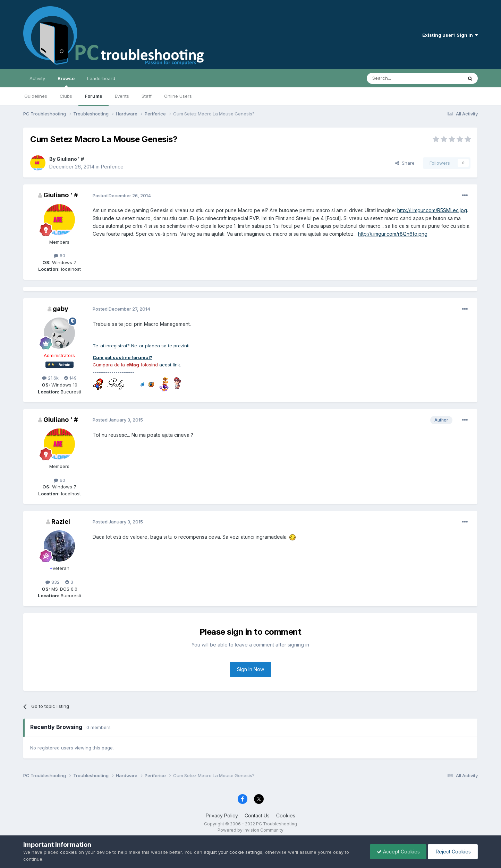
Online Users (178, 96)
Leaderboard (101, 78)
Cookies (286, 815)
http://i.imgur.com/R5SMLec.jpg (432, 210)
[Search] (397, 78)
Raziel (61, 522)
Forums (94, 96)
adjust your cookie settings (233, 852)
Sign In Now (250, 669)
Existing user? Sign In (450, 35)
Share (405, 163)
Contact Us (257, 815)
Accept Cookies (397, 852)
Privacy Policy (222, 815)
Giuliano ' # (70, 159)
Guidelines (36, 96)
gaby (61, 309)
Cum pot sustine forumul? (122, 357)
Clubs (66, 96)
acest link (170, 365)
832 (53, 582)
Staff (147, 96)
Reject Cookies (452, 852)
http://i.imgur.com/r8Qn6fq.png (393, 234)
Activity (37, 78)
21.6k (50, 378)
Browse (66, 81)
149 (70, 378)
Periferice (112, 167)
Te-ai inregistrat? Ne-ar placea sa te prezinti (141, 346)
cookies (69, 852)
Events (122, 96)
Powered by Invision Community (250, 830)
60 (60, 255)
